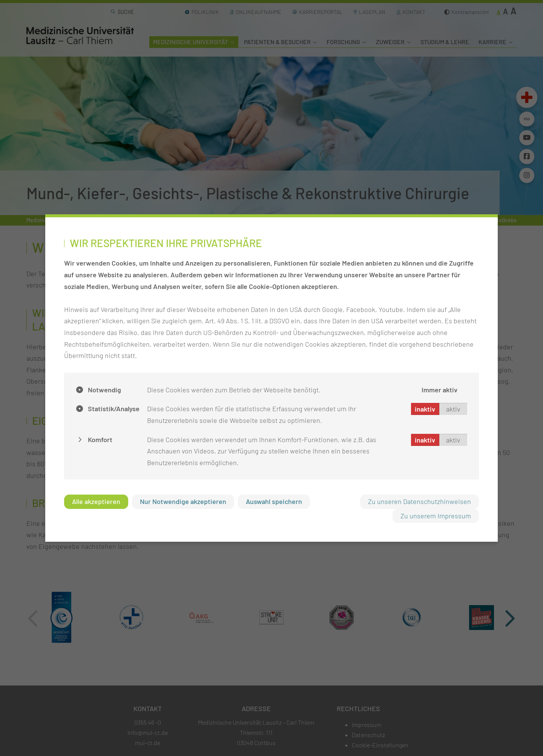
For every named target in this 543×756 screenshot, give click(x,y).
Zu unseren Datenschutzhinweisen (420, 501)
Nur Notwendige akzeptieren (183, 501)
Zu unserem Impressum (436, 516)
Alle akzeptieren (96, 501)
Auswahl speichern (274, 501)
